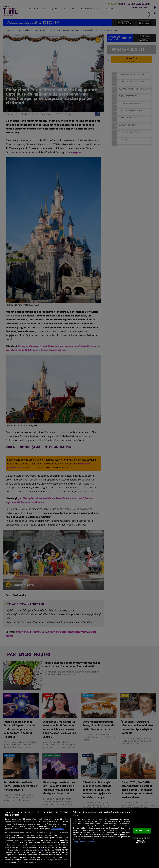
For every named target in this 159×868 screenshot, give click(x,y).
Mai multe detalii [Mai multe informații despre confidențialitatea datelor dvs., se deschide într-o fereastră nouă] (57, 829)
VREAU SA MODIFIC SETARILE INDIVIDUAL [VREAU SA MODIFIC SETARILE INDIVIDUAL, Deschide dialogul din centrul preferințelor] (141, 840)
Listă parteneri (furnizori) (84, 842)
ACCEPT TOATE (142, 830)
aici (41, 850)
